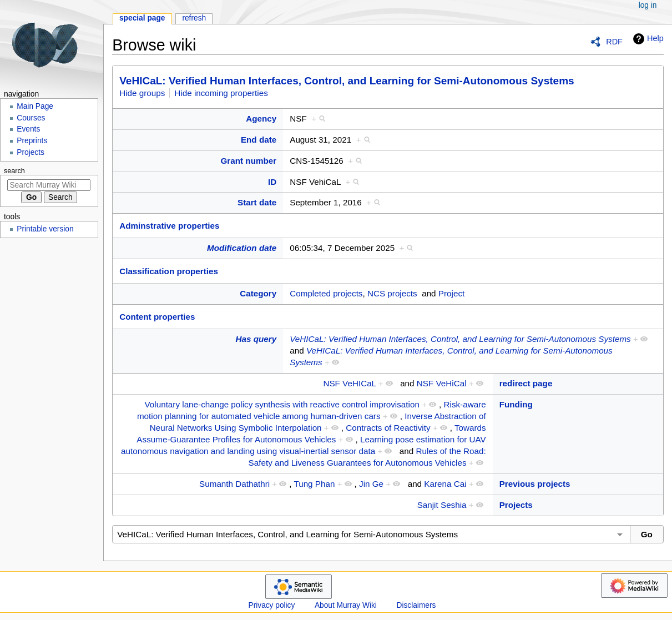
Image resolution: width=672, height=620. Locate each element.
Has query (256, 339)
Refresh (194, 18)
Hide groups (142, 93)
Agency (261, 119)
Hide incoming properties (221, 93)
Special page (142, 18)
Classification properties (169, 271)
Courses (31, 118)
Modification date (242, 248)
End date (259, 140)
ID (272, 182)
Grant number (249, 161)
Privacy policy (272, 605)
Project (451, 293)
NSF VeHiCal (442, 383)
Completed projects (326, 293)
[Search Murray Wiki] (49, 185)
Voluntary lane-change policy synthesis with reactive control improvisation (282, 404)
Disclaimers (416, 605)
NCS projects (392, 293)
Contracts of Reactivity (388, 428)
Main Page (35, 106)
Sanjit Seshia (442, 505)
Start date (257, 202)
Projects (516, 505)
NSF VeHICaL (349, 383)
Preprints (32, 141)
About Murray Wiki (346, 605)
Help (647, 39)
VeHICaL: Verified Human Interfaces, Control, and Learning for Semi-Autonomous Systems (347, 81)
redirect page (526, 383)
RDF (614, 42)
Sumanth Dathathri (234, 484)
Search (14, 171)
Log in (648, 5)
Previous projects (535, 484)
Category (258, 293)
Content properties (157, 317)
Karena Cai (445, 484)
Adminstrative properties (169, 226)
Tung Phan (314, 484)
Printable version (45, 229)
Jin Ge (371, 484)
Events (28, 129)
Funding (516, 404)
